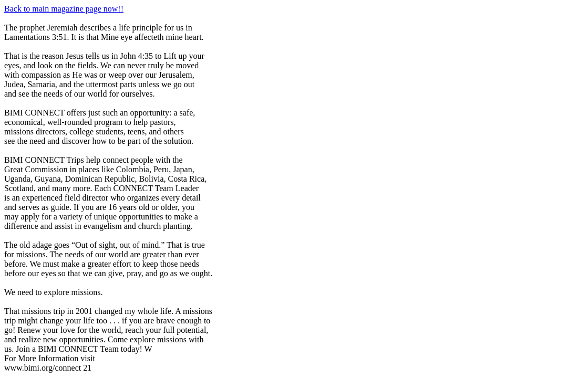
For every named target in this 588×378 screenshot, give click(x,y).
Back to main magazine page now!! (64, 9)
